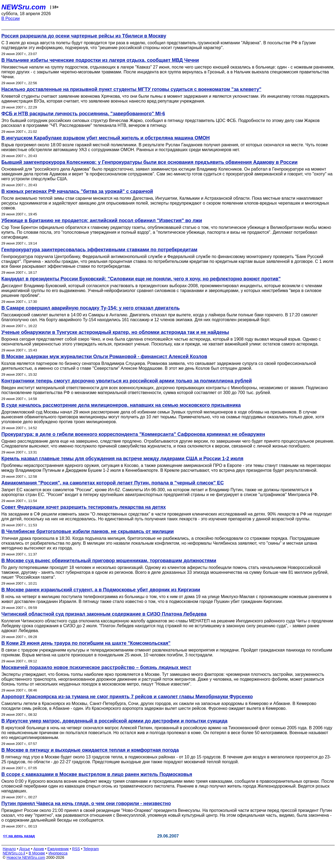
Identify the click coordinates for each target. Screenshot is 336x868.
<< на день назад (19, 836)
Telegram (91, 849)
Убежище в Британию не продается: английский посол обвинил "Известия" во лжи (102, 221)
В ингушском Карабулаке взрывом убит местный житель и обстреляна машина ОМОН (106, 138)
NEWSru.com (24, 7)
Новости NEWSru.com (26, 857)
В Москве (37, 853)
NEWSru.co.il (14, 853)
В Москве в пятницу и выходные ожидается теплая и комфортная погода (90, 750)
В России (11, 18)
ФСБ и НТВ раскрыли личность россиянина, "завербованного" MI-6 (83, 114)
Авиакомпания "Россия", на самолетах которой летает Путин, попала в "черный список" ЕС (113, 483)
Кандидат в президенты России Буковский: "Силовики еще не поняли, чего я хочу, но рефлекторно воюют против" (141, 279)
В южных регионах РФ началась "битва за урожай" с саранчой (77, 191)
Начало (9, 849)
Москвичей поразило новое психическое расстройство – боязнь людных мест (96, 667)
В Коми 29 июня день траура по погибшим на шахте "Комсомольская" (86, 643)
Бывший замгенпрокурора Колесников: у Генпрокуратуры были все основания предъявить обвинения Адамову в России (150, 162)
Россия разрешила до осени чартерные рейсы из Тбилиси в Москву (84, 36)
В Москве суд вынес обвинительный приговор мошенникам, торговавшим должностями (109, 561)
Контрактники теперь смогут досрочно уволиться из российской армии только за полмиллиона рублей (127, 381)
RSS (76, 849)
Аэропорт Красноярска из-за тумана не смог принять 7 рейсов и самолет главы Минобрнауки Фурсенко (127, 697)
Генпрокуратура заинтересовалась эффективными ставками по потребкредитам (99, 250)
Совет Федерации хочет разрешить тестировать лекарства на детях (84, 507)
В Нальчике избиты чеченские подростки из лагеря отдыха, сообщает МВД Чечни (100, 60)
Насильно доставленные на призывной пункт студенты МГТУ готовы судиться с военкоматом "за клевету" (131, 89)
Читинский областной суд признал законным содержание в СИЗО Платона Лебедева (104, 614)
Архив (39, 849)
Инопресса (58, 853)
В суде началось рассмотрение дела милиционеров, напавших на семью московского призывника (121, 405)
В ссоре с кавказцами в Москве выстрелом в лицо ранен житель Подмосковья (97, 774)
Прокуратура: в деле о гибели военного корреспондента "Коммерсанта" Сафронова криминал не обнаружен (133, 434)
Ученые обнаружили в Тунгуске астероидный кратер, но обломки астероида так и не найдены (115, 332)
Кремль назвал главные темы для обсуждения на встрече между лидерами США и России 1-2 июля (122, 459)
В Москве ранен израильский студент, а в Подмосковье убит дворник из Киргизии (101, 590)
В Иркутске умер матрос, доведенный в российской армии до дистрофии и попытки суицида (114, 721)
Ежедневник (58, 849)
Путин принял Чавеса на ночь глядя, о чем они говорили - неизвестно (86, 803)
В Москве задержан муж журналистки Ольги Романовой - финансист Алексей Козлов (104, 357)
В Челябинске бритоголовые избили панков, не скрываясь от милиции (88, 531)
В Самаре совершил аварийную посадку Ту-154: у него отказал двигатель (91, 308)
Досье (25, 849)
